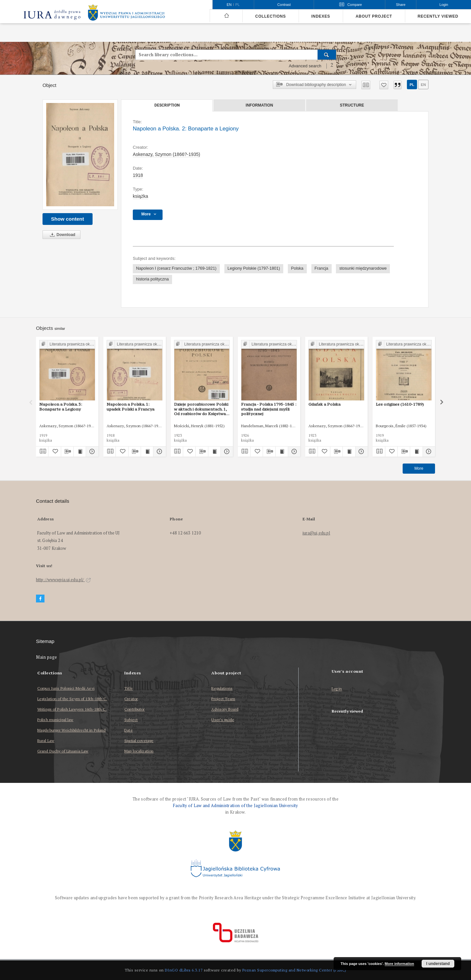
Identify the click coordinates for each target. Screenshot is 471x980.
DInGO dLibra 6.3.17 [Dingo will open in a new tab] (184, 970)
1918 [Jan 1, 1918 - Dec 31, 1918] (138, 175)
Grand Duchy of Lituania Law (63, 751)
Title (129, 688)
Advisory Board (225, 709)
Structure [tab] (352, 105)
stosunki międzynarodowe (363, 268)
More (419, 468)
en (423, 85)
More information (399, 964)
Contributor (134, 709)
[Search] (327, 55)
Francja (322, 268)
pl (412, 85)
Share (401, 5)
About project (374, 16)
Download (61, 235)
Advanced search (305, 66)
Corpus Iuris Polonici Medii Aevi (66, 688)
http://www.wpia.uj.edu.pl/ (63, 580)
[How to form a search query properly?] (332, 66)
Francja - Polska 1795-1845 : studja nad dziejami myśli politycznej (269, 409)
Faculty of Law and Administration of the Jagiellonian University (235, 806)
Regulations (222, 688)
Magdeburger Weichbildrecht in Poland (71, 730)
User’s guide (223, 720)
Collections (270, 16)
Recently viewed (438, 16)
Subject (131, 720)
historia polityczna (152, 279)
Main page (47, 657)
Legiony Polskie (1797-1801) (254, 268)
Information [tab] (259, 105)
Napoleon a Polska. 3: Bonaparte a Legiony (61, 406)
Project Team (223, 699)
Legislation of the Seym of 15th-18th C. (72, 699)
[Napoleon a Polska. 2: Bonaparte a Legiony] (80, 155)
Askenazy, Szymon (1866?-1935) (166, 154)
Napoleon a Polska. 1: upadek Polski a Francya (131, 406)
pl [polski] (238, 5)
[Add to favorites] (384, 85)
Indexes (321, 16)
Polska (297, 268)
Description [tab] (167, 105)
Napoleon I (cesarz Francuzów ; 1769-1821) (176, 268)
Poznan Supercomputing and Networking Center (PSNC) (294, 970)
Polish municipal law (55, 720)
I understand (438, 964)
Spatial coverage (139, 741)
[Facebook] (40, 599)
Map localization (139, 751)
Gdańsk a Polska (324, 404)
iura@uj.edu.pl (316, 533)
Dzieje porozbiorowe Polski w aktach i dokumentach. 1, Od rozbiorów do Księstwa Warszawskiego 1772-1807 (201, 409)
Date (128, 730)
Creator (131, 699)
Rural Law (46, 741)
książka (140, 196)
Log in (337, 689)
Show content (68, 219)
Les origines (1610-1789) (400, 404)
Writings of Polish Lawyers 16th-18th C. (72, 709)
